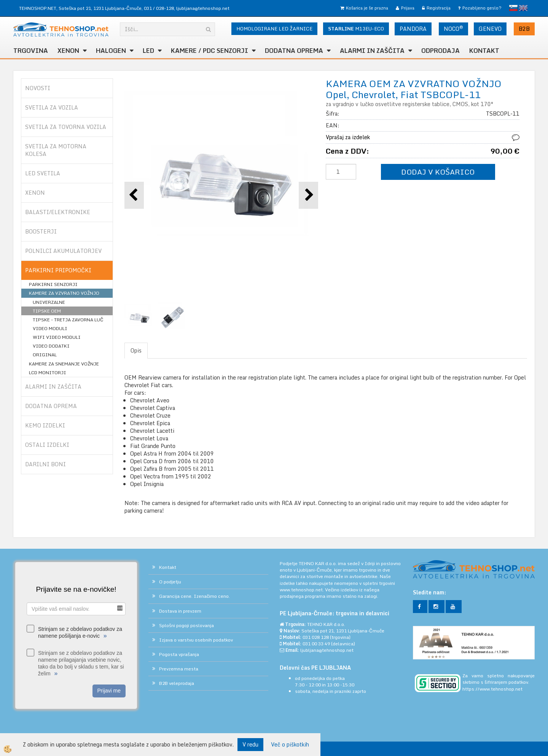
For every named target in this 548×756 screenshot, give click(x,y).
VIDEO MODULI (50, 328)
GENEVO (490, 29)
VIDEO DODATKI (51, 346)
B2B (524, 29)
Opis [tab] (136, 350)
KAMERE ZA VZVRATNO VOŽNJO (64, 293)
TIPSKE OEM (47, 311)
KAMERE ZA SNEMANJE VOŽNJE (64, 364)
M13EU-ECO (356, 29)
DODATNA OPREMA (294, 51)
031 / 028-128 (159, 8)
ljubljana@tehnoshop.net (203, 8)
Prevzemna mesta (179, 669)
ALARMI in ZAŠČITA (372, 51)
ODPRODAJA (440, 51)
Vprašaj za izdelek (348, 137)
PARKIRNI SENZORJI (53, 284)
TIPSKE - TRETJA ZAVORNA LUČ (68, 320)
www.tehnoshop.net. (302, 590)
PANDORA (413, 29)
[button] (308, 195)
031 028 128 (316, 637)
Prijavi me (109, 691)
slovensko (513, 8)
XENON (68, 51)
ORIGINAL (45, 355)
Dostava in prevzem (180, 611)
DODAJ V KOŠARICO (438, 172)
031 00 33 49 (316, 644)
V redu (250, 744)
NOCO (453, 29)
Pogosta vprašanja (179, 654)
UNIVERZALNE (49, 302)
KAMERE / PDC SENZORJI (209, 51)
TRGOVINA (31, 51)
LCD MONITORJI (48, 372)
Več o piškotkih (290, 745)
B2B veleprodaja (177, 683)
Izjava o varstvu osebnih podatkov (196, 640)
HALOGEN (111, 51)
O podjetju (170, 582)
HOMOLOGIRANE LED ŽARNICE (274, 29)
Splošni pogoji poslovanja (186, 625)
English (523, 8)
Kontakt (484, 51)
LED (148, 51)
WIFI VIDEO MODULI (57, 337)
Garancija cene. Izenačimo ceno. (194, 596)
